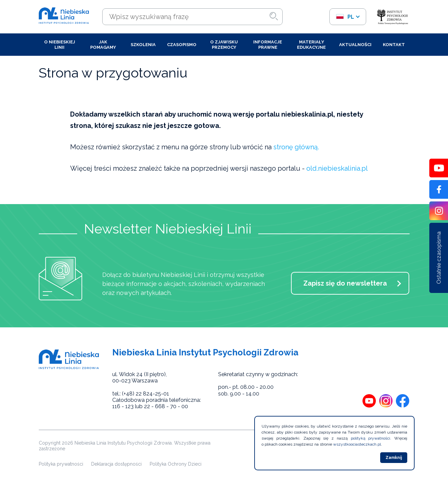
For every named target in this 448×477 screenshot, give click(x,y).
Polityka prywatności (61, 464)
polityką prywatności (371, 438)
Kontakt (394, 45)
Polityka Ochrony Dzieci (176, 464)
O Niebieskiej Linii (60, 45)
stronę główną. (296, 147)
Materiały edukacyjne (311, 45)
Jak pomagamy (103, 45)
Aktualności (355, 45)
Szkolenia (143, 45)
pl (345, 17)
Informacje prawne (268, 45)
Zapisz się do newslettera (345, 283)
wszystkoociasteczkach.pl (357, 444)
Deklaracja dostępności (116, 464)
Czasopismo (182, 45)
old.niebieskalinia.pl (337, 168)
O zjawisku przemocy (224, 45)
